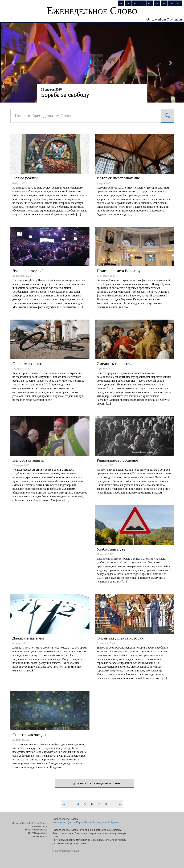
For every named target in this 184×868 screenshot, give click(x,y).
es (164, 4)
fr (128, 4)
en (121, 4)
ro (171, 4)
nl (179, 4)
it (135, 4)
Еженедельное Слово (92, 11)
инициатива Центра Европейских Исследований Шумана (86, 822)
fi (142, 4)
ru (150, 4)
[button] (14, 63)
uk (157, 4)
